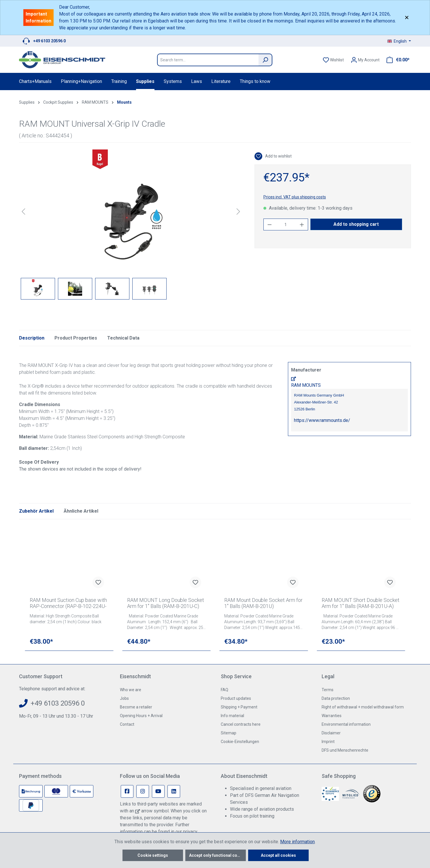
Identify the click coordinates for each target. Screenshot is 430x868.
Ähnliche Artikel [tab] (81, 511)
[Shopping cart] (396, 60)
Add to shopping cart (356, 224)
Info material (232, 716)
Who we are (131, 690)
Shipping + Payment (239, 707)
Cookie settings (153, 855)
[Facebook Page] (127, 791)
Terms (328, 690)
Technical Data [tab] (123, 338)
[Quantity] (286, 224)
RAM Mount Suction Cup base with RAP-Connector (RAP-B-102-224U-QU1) (68, 604)
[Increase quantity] (302, 224)
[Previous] (23, 212)
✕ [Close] (407, 18)
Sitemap (229, 733)
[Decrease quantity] (269, 224)
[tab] (32, 338)
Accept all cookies (278, 855)
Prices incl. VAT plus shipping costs (295, 197)
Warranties (332, 716)
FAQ (225, 690)
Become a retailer (136, 707)
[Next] (238, 212)
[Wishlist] (333, 60)
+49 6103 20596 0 (49, 41)
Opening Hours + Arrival (141, 716)
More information (297, 842)
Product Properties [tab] (76, 338)
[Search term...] (208, 60)
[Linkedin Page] (174, 791)
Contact (127, 724)
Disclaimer (331, 733)
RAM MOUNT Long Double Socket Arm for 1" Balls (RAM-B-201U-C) (166, 603)
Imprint (328, 742)
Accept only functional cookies (217, 855)
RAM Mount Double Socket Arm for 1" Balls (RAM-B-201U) (263, 603)
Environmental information (346, 724)
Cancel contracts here (241, 724)
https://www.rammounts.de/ (322, 420)
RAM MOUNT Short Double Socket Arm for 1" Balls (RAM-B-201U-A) (361, 603)
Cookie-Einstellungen (240, 742)
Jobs (124, 698)
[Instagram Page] (143, 791)
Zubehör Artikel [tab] (36, 511)
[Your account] (365, 60)
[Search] (265, 60)
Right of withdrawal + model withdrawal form (363, 707)
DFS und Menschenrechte (345, 750)
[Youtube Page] (158, 791)
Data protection (336, 698)
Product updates (236, 698)
